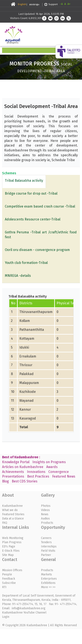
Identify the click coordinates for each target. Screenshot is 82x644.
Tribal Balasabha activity (24, 181)
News (45, 514)
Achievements (13, 472)
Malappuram (29, 383)
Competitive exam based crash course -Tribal (40, 206)
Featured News (64, 476)
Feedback (9, 579)
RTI (4, 587)
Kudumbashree (12, 506)
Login (6, 617)
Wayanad (26, 401)
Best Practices (38, 476)
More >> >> (48, 587)
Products (47, 523)
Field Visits (48, 551)
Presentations (13, 476)
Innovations (36, 472)
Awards (52, 467)
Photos (46, 506)
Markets (46, 574)
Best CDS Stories (25, 481)
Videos (45, 510)
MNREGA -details (18, 276)
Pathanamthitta (32, 330)
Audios (45, 519)
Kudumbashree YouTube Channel (24, 613)
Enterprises (49, 579)
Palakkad (26, 374)
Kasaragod (28, 418)
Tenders (46, 542)
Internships (49, 546)
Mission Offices (12, 570)
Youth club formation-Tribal (26, 263)
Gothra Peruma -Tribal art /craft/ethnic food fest (41, 235)
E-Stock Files (11, 551)
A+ (69, 4)
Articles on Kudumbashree (23, 467)
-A (61, 4)
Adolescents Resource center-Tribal (33, 219)
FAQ (5, 523)
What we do (10, 510)
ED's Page (9, 546)
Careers (46, 538)
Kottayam (27, 339)
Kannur (25, 409)
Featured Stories (13, 514)
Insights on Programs (49, 462)
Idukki (24, 347)
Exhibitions (48, 583)
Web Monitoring (13, 538)
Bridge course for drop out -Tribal (31, 193)
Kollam (25, 321)
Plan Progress (12, 542)
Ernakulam (28, 356)
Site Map (8, 555)
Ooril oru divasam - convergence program (37, 250)
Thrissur (26, 365)
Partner (46, 555)
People (7, 574)
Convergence (59, 472)
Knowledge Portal (16, 462)
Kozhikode (28, 392)
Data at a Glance (13, 519)
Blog (5, 481)
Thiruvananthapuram (36, 312)
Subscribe (9, 583)
